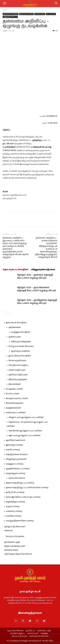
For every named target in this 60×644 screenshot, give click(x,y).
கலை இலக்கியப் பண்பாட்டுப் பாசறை (23, 497)
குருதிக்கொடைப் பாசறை (18, 469)
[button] (56, 4)
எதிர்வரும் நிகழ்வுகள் (21, 342)
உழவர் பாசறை (13, 507)
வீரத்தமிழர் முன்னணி (16, 459)
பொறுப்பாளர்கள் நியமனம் (21, 346)
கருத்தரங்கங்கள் (13, 408)
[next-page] (9, 313)
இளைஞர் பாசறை (14, 445)
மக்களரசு (9, 531)
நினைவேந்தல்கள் (15, 403)
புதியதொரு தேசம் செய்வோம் (18, 554)
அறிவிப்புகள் (40, 14)
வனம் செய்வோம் (17, 478)
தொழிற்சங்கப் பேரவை (17, 454)
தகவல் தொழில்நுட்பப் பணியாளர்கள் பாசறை (27, 488)
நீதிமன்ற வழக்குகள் (18, 379)
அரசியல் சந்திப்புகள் (18, 375)
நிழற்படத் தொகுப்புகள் (15, 546)
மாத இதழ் (44, 633)
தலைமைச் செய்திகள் (11, 14)
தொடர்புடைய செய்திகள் (15, 270)
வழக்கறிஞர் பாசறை (15, 502)
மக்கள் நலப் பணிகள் (16, 413)
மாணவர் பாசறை (14, 511)
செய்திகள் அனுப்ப (17, 633)
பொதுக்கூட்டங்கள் (14, 389)
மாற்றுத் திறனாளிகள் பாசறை (20, 521)
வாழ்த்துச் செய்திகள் (21, 332)
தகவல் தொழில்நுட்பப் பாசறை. (20, 483)
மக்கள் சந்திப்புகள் (17, 370)
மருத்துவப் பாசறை (15, 464)
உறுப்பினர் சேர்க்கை (15, 631)
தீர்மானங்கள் (15, 384)
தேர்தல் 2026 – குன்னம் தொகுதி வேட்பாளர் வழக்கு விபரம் (35, 276)
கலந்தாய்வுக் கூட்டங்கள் (17, 398)
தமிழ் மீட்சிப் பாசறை (15, 492)
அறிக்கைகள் (15, 327)
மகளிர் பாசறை (13, 450)
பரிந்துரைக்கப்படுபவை (43, 270)
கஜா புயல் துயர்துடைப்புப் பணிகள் (24, 436)
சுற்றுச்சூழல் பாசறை (16, 473)
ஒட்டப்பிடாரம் (51, 14)
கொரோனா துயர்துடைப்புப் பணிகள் (25, 431)
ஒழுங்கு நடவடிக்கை (26, 14)
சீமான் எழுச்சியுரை (17, 361)
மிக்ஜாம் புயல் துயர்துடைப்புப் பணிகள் (26, 417)
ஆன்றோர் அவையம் (16, 440)
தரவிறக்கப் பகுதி (12, 542)
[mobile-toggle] (4, 4)
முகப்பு (5, 10)
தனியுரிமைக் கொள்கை (39, 636)
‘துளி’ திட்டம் (30, 631)
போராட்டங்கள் (13, 394)
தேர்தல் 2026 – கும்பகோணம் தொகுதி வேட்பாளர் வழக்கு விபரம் (37, 289)
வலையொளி (33, 633)
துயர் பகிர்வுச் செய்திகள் (20, 356)
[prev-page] (4, 313)
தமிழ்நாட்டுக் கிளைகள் (15, 527)
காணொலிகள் (11, 550)
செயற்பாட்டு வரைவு (15, 536)
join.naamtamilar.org (44, 603)
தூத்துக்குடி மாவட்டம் (10, 17)
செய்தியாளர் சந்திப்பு (18, 365)
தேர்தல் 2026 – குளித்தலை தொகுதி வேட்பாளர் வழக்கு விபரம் (37, 302)
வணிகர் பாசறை (14, 516)
